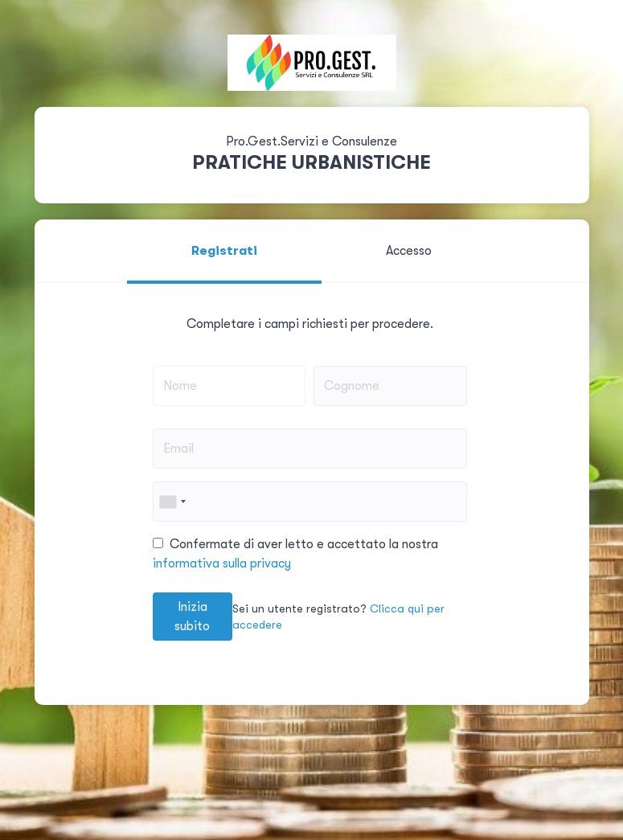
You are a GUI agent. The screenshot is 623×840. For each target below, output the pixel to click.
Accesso (409, 251)
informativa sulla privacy (222, 563)
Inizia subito (192, 617)
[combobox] (172, 502)
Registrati (224, 251)
